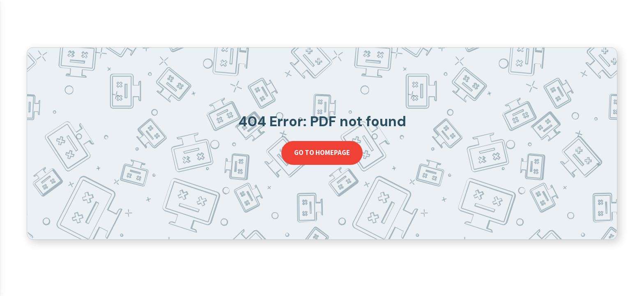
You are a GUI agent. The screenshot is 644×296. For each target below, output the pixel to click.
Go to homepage (322, 153)
